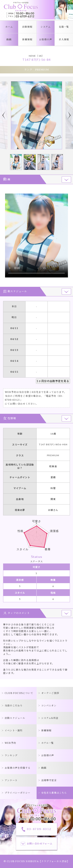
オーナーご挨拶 (50, 693)
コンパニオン (49, 706)
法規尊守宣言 (49, 780)
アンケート (11, 780)
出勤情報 (27, 27)
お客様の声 (46, 40)
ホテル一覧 (48, 743)
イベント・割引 (14, 731)
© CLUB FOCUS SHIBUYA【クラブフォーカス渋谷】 (36, 861)
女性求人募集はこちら (54, 793)
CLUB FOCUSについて (19, 693)
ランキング (11, 755)
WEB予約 (10, 743)
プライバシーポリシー (18, 793)
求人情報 (64, 40)
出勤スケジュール (15, 718)
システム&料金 (50, 718)
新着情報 (27, 40)
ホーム (9, 27)
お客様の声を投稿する (18, 768)
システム (46, 27)
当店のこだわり (14, 706)
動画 (9, 40)
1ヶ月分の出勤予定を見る (53, 381)
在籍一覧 (64, 27)
